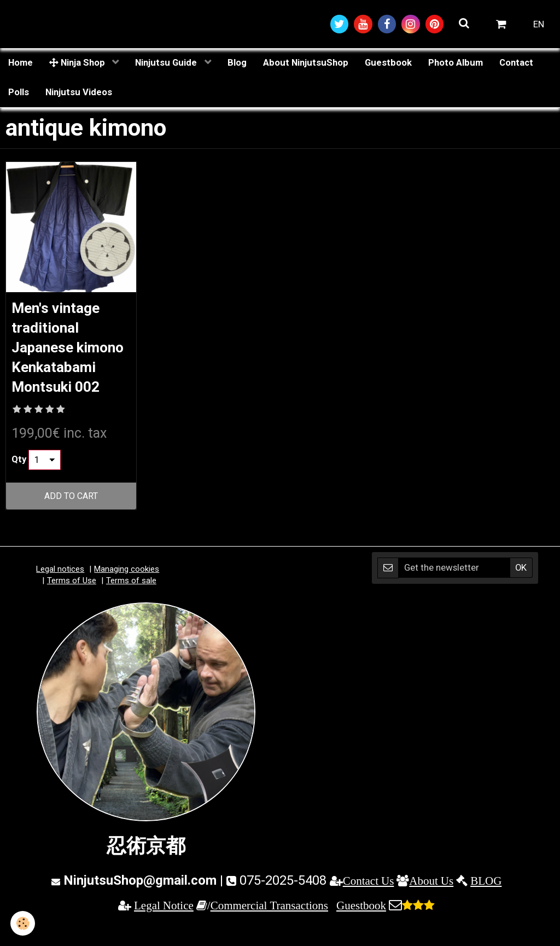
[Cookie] (23, 923)
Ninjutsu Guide (167, 64)
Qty (19, 485)
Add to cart (71, 522)
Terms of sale (131, 607)
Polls (19, 94)
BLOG (486, 906)
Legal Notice (164, 932)
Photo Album (456, 64)
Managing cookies (127, 595)
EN (539, 25)
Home (21, 64)
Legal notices (60, 595)
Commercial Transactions (269, 932)
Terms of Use (72, 607)
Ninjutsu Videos (79, 94)
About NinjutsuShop (306, 64)
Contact (516, 64)
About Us (431, 906)
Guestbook (388, 64)
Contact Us (369, 906)
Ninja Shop (78, 64)
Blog (237, 64)
